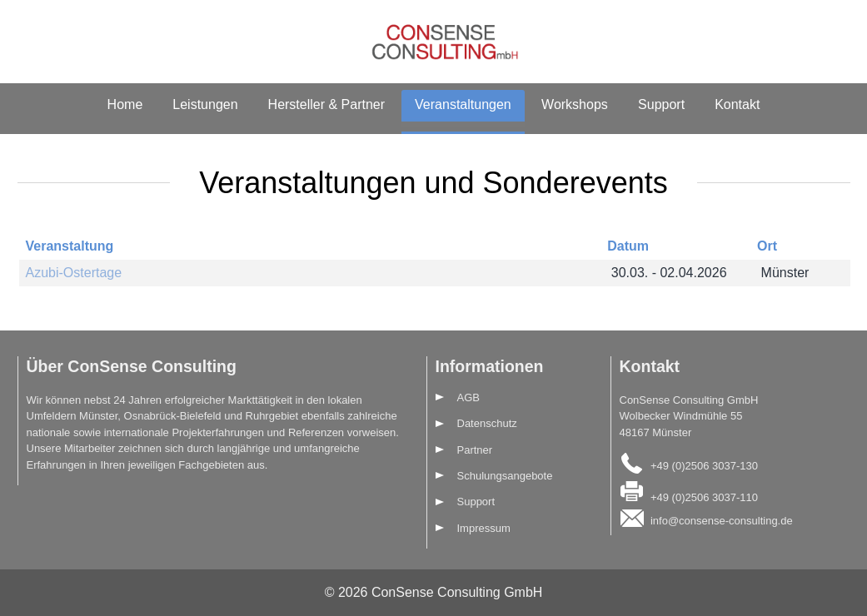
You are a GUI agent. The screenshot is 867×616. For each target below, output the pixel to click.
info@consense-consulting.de (722, 521)
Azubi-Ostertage (74, 273)
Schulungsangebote (505, 476)
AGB (468, 397)
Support (661, 104)
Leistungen (205, 104)
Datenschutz (487, 423)
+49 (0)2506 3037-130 (704, 466)
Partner (475, 450)
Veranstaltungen (463, 104)
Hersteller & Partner (327, 104)
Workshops (575, 104)
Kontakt (737, 104)
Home (125, 104)
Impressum (484, 528)
